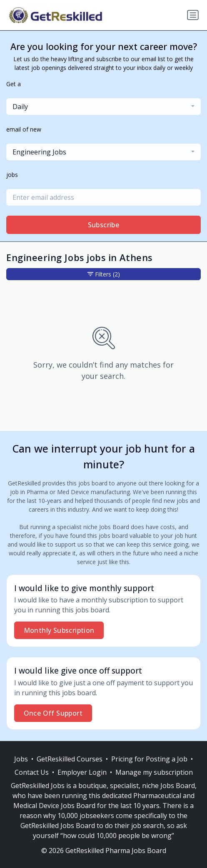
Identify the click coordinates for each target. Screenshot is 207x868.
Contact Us (32, 772)
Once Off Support (53, 713)
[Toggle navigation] (193, 15)
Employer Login (82, 772)
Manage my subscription (154, 772)
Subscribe (104, 225)
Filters (104, 274)
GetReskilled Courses (70, 759)
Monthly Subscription (59, 630)
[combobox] (103, 107)
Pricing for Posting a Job (149, 759)
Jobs (21, 759)
